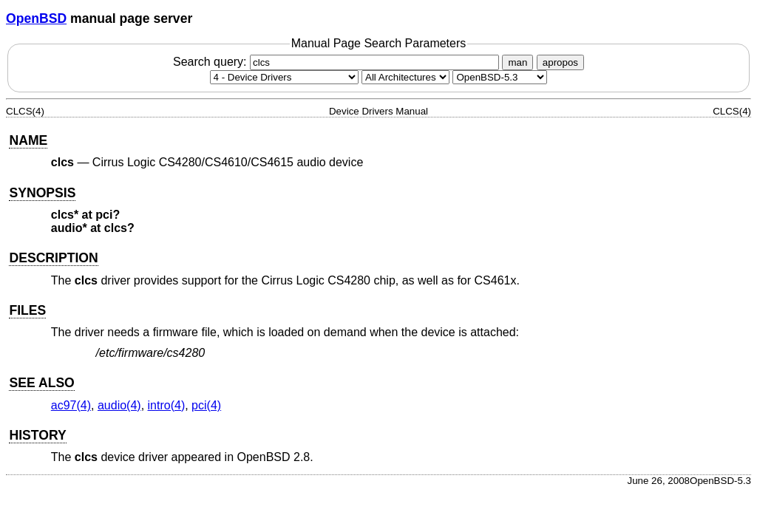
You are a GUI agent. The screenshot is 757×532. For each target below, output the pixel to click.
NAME (28, 140)
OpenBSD (36, 18)
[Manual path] (500, 77)
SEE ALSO (41, 383)
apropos (560, 62)
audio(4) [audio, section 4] (119, 405)
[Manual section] (284, 77)
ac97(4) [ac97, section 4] (71, 405)
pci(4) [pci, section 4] (206, 405)
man (517, 62)
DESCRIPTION (53, 258)
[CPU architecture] (405, 77)
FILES (27, 310)
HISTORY (37, 435)
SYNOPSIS (42, 193)
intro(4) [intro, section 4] (167, 405)
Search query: (338, 62)
